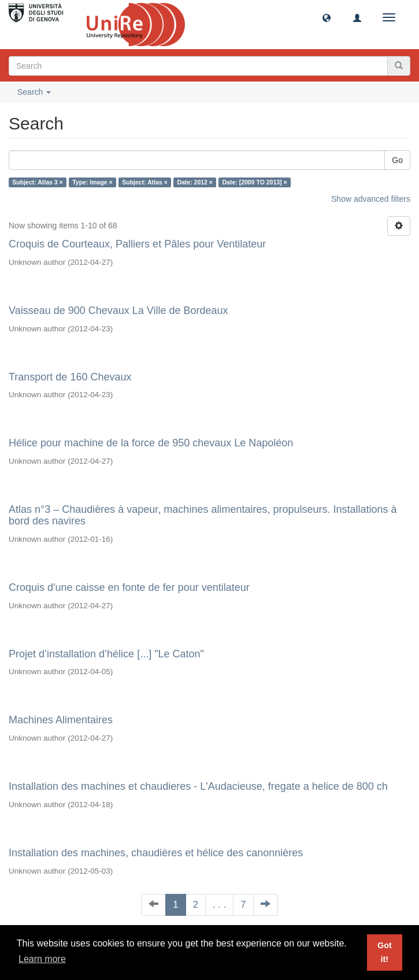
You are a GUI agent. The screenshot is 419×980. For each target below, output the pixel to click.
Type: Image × (92, 182)
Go (397, 160)
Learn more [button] (42, 959)
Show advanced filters (371, 199)
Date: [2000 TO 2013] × (255, 182)
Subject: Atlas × (145, 182)
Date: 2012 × (195, 182)
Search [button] (34, 92)
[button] (327, 17)
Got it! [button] (385, 952)
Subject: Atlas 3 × (37, 182)
